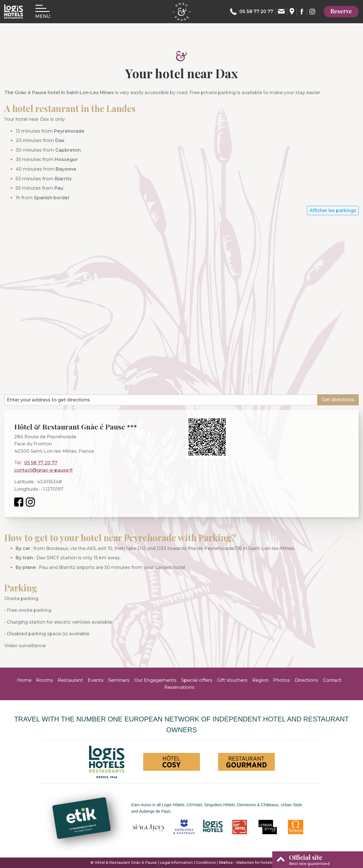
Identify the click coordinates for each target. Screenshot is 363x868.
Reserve (341, 11)
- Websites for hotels (246, 862)
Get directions (338, 400)
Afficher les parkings (333, 210)
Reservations (179, 687)
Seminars (119, 680)
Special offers (197, 680)
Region (260, 680)
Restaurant (70, 680)
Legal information (176, 862)
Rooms (45, 680)
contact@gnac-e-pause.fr (44, 470)
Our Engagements (155, 680)
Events (96, 680)
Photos (282, 680)
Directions (306, 680)
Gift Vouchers (232, 680)
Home (24, 680)
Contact (332, 680)
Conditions (206, 862)
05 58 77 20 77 (41, 463)
